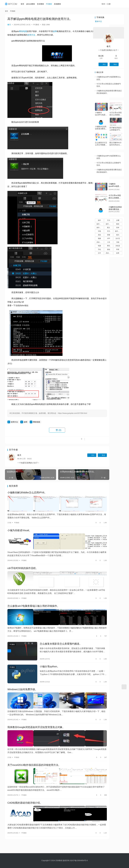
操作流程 (100, 228)
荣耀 (109, 235)
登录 (106, 4)
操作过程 (118, 231)
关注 (73, 462)
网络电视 (23, 31)
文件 (99, 253)
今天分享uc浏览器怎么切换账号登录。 (116, 114)
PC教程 (50, 4)
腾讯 (109, 246)
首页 (24, 4)
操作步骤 (109, 224)
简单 (118, 228)
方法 (109, 220)
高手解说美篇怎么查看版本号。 (116, 129)
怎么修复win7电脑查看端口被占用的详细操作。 (33, 604)
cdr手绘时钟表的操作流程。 (23, 569)
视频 (99, 238)
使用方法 (51, 35)
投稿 (120, 4)
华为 (109, 231)
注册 (112, 4)
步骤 (118, 220)
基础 (109, 249)
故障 (55, 31)
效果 (118, 253)
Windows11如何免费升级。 (22, 681)
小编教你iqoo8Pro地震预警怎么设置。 (101, 114)
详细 (99, 231)
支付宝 (118, 238)
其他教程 (59, 4)
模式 (118, 235)
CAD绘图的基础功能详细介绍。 (25, 785)
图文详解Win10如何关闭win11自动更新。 (115, 144)
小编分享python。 (44, 660)
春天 (9, 25)
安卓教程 (42, 4)
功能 (118, 242)
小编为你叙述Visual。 (19, 534)
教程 (118, 224)
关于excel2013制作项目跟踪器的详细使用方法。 (34, 750)
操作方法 (100, 224)
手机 (99, 249)
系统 (99, 235)
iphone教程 (32, 4)
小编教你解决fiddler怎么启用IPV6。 (27, 500)
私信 (84, 462)
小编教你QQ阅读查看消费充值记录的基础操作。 (101, 128)
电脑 (99, 246)
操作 (99, 220)
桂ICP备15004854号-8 (79, 860)
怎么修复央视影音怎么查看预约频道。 (55, 638)
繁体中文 (98, 21)
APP (109, 238)
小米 (109, 242)
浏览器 (118, 246)
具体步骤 (100, 242)
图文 (109, 228)
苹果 (118, 249)
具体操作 (109, 253)
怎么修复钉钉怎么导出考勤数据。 (101, 144)
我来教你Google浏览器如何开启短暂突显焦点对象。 (36, 716)
